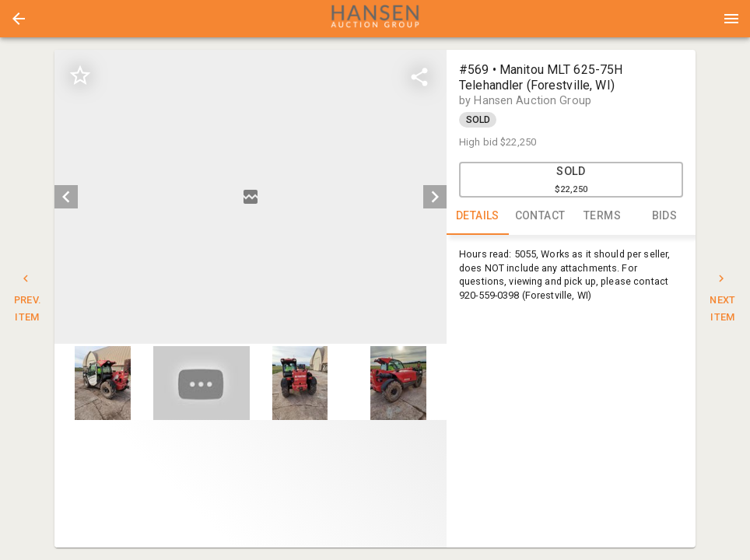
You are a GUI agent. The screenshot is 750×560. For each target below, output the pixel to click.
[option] (251, 197)
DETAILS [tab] (478, 216)
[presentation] (375, 19)
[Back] (19, 19)
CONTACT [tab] (540, 216)
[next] (435, 197)
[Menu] (731, 19)
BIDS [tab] (664, 216)
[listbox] (251, 197)
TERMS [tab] (602, 216)
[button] (19, 19)
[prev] (66, 197)
